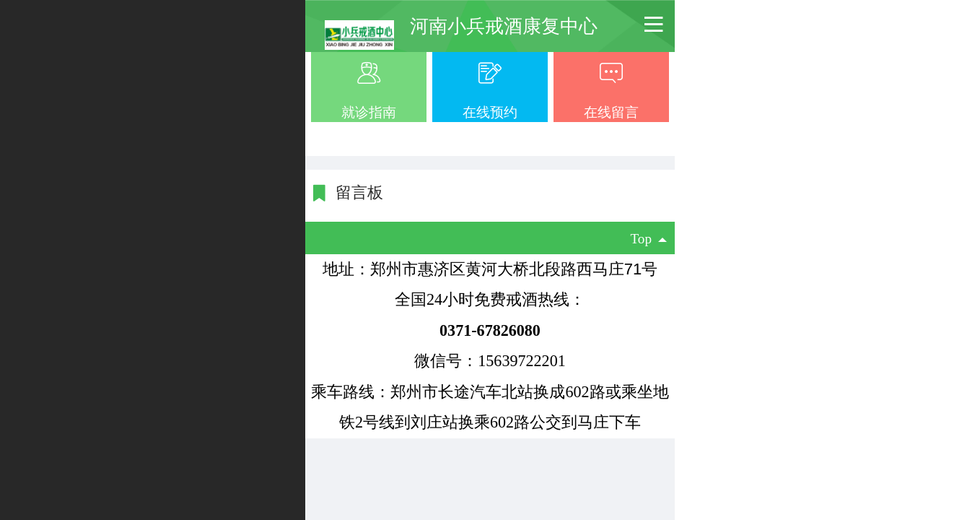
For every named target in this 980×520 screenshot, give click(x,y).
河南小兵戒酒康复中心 (504, 26)
